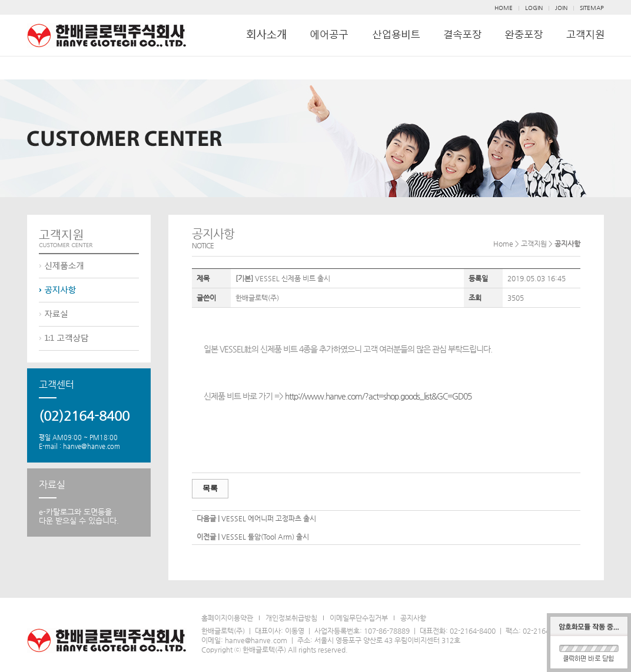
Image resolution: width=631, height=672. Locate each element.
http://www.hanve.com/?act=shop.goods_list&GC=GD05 (378, 396)
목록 (210, 488)
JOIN (561, 8)
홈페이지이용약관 (227, 618)
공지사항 (413, 618)
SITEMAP (592, 8)
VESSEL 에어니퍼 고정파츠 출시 (269, 518)
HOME (504, 8)
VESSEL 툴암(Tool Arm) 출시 (265, 537)
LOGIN (534, 8)
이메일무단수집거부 (359, 618)
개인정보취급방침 (291, 618)
